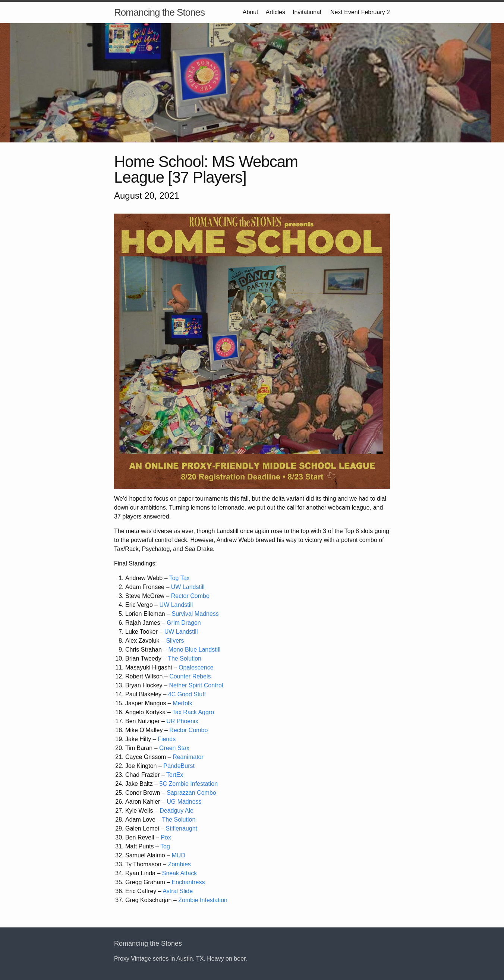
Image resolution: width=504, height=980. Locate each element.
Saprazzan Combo (191, 793)
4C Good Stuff (187, 694)
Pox (166, 837)
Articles (275, 12)
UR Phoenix (182, 721)
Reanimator (188, 757)
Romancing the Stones (159, 12)
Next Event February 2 (359, 12)
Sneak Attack (179, 873)
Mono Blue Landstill (195, 650)
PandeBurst (179, 766)
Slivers (175, 641)
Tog (165, 846)
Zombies (179, 864)
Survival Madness (195, 614)
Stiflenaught (182, 828)
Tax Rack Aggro (193, 712)
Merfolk (182, 703)
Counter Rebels (190, 676)
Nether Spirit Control (196, 685)
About (251, 12)
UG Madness (184, 802)
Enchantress (188, 882)
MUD (179, 855)
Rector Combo (190, 596)
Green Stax (174, 748)
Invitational (307, 12)
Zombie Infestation (203, 900)
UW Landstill (188, 587)
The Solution (185, 658)
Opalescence (196, 667)
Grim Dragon (184, 623)
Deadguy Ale (177, 811)
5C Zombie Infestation (189, 784)
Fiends (167, 739)
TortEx (175, 775)
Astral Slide (178, 891)
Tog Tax (179, 578)
